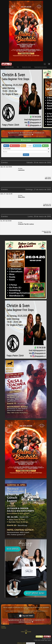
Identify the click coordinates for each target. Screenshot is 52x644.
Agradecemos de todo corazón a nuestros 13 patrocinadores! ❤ (26, 134)
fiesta (6, 146)
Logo (26, 630)
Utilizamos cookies (22, 643)
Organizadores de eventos (41, 67)
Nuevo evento (26, 140)
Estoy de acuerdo (30, 643)
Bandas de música (27, 67)
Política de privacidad (26, 632)
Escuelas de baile (9, 67)
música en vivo (15, 146)
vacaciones (37, 146)
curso (30, 146)
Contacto (3, 626)
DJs (18, 67)
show (23, 146)
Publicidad (4, 628)
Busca (26, 155)
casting (45, 146)
